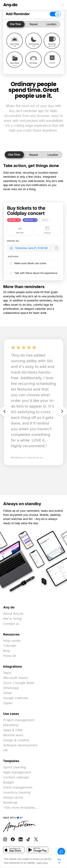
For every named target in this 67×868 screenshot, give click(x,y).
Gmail (7, 693)
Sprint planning (15, 767)
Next (62, 411)
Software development (20, 745)
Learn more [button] (42, 863)
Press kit (10, 656)
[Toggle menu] (62, 5)
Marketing (11, 725)
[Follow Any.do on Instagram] (5, 839)
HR (5, 750)
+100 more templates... (21, 808)
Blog (6, 651)
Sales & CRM (13, 730)
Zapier (8, 703)
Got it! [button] (59, 861)
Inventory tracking (17, 792)
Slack (7, 673)
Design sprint (13, 797)
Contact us (11, 624)
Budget (9, 782)
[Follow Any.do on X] (36, 839)
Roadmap (10, 803)
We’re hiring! (13, 619)
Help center (12, 641)
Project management (19, 720)
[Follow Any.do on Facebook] (13, 839)
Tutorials (10, 646)
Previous (5, 411)
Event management (18, 787)
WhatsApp (11, 688)
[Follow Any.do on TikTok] (28, 839)
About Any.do (13, 614)
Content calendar (16, 777)
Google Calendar (16, 698)
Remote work (13, 735)
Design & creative (16, 740)
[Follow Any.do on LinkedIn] (21, 839)
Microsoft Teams (16, 678)
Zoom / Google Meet (19, 683)
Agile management (17, 772)
